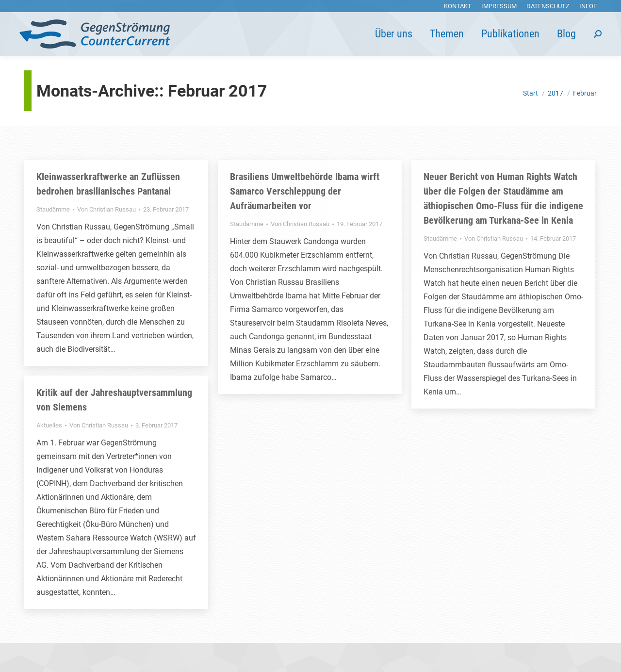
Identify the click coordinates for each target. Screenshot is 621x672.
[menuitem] (458, 6)
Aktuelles (49, 425)
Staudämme (53, 209)
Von (106, 209)
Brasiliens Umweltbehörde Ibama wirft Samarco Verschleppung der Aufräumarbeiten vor (305, 191)
